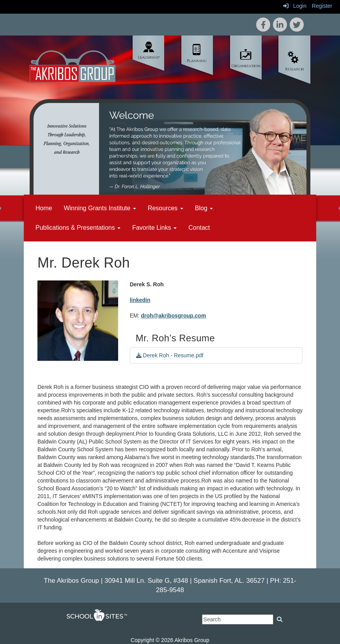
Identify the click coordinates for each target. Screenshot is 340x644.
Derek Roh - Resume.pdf (170, 355)
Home (44, 208)
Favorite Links (154, 228)
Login (295, 6)
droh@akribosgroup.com (173, 316)
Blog (204, 208)
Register (322, 6)
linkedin (140, 300)
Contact (199, 228)
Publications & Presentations (78, 228)
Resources (166, 208)
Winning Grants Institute (100, 208)
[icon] (297, 25)
